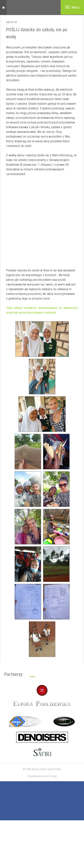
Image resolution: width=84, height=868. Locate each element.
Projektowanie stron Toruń (42, 776)
